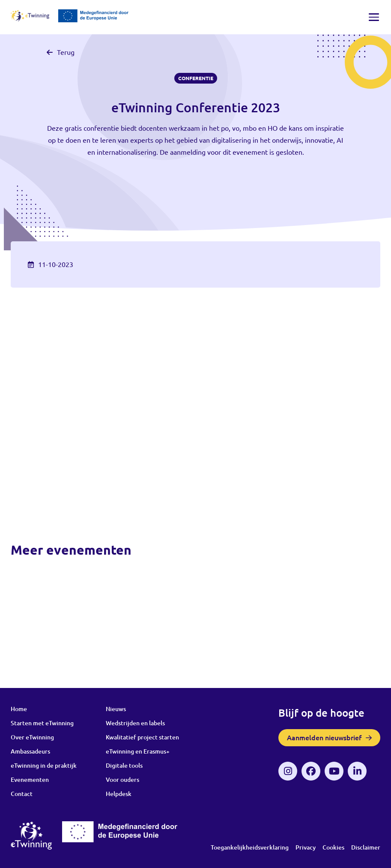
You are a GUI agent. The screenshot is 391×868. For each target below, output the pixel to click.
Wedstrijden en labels (135, 723)
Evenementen (30, 779)
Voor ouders (122, 779)
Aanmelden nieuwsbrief (324, 737)
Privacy (306, 847)
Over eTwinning (32, 737)
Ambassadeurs (30, 751)
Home (19, 709)
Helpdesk (119, 794)
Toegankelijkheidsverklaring (250, 847)
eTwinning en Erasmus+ (138, 751)
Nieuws (116, 709)
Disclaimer (366, 847)
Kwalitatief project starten (142, 737)
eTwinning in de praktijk (44, 765)
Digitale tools (124, 765)
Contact (22, 794)
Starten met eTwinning (42, 723)
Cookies (333, 847)
